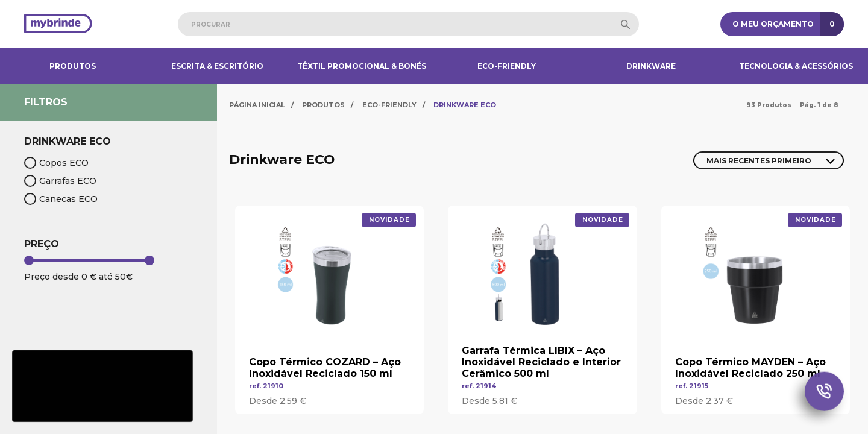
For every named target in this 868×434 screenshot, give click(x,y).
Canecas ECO (61, 199)
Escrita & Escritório (217, 66)
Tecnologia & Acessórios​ (796, 66)
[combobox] (408, 24)
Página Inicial (257, 105)
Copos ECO (56, 163)
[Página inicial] (58, 24)
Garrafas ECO (60, 181)
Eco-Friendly (507, 66)
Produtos (73, 66)
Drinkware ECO (465, 105)
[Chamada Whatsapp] (824, 393)
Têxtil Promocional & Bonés (362, 66)
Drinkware (651, 66)
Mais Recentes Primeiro (759, 161)
